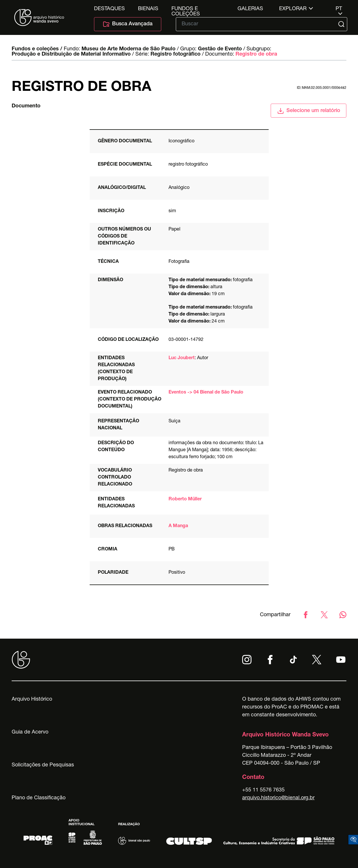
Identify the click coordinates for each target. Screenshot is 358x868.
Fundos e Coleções (186, 9)
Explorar (293, 9)
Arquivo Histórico (32, 699)
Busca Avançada (128, 24)
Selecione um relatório (309, 111)
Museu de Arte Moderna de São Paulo (129, 49)
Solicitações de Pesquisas (43, 765)
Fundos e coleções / (37, 49)
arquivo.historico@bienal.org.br (278, 798)
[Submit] (342, 24)
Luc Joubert (182, 358)
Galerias (250, 9)
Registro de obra (256, 54)
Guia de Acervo (30, 732)
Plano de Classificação (39, 798)
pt (339, 9)
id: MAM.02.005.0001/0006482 (322, 88)
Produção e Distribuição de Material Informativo (71, 54)
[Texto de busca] (258, 24)
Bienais (148, 9)
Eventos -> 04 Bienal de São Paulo (206, 393)
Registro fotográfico (176, 54)
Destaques (109, 9)
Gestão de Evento (220, 49)
